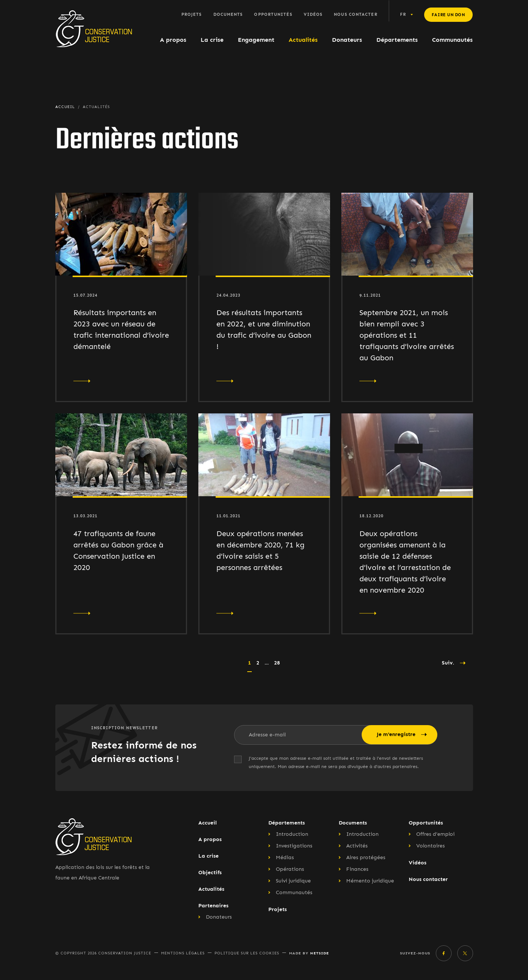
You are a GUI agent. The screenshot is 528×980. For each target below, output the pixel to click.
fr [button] (403, 14)
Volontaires (431, 846)
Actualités (303, 40)
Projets (192, 14)
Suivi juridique (293, 881)
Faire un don (448, 15)
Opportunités (273, 14)
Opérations (290, 869)
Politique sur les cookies (247, 953)
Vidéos (313, 14)
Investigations (294, 846)
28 (277, 663)
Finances (357, 869)
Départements (397, 40)
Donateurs (347, 40)
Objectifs (210, 873)
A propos (173, 40)
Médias (285, 857)
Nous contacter (355, 14)
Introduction (292, 834)
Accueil (208, 823)
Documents (228, 14)
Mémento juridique (370, 881)
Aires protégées (366, 857)
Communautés (452, 40)
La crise (212, 40)
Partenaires (213, 906)
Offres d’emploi (435, 834)
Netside (320, 953)
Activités (357, 846)
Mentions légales (183, 953)
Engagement (256, 40)
